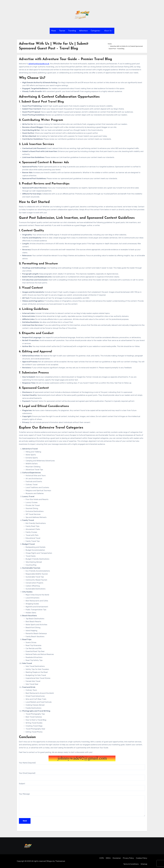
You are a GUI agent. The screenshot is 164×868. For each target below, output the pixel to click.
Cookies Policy (142, 858)
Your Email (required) (82, 776)
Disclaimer (117, 858)
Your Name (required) (82, 766)
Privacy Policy (128, 858)
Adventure (83, 31)
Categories (96, 31)
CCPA (102, 858)
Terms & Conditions (131, 864)
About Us (108, 31)
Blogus (50, 861)
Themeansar (60, 861)
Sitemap (144, 864)
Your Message (82, 805)
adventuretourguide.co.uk (39, 64)
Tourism (62, 31)
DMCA (108, 858)
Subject (82, 787)
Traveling (72, 31)
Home (54, 31)
